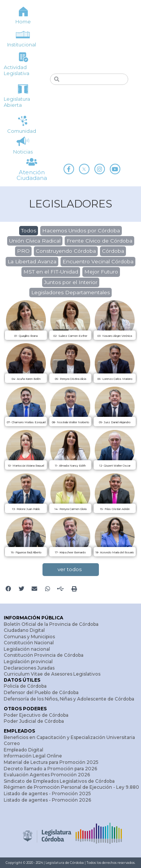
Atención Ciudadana (32, 175)
